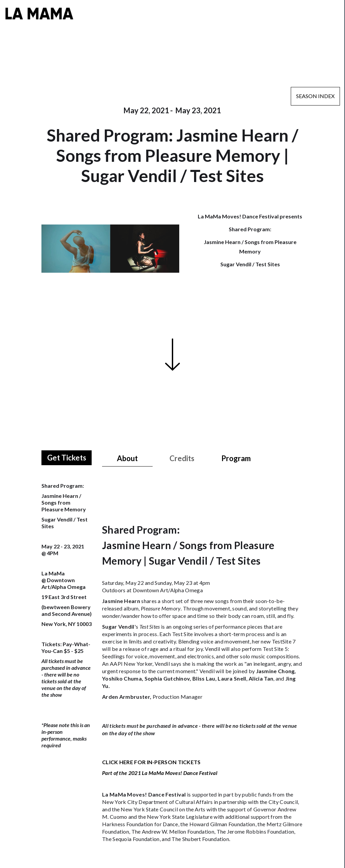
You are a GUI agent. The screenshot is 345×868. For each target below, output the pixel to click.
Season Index (315, 96)
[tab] (127, 458)
